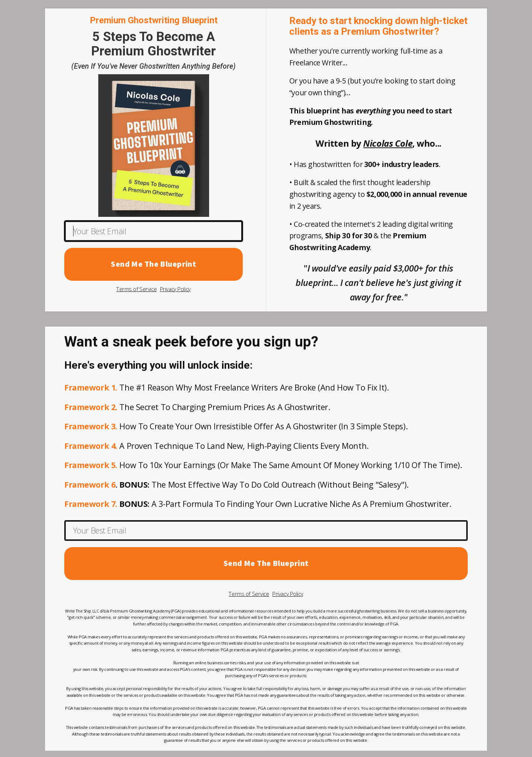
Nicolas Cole (388, 145)
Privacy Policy (175, 291)
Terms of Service (137, 291)
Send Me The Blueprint (154, 266)
